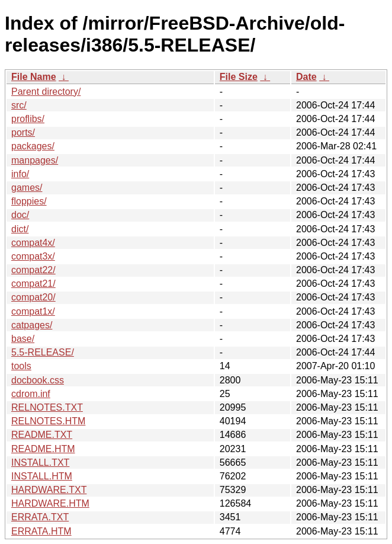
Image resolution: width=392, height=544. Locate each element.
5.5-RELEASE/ (43, 352)
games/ (27, 188)
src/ (19, 105)
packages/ (33, 146)
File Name (34, 77)
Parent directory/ (46, 92)
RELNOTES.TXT (47, 407)
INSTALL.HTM (42, 476)
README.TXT (42, 435)
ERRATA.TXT (40, 517)
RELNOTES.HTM (48, 421)
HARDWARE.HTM (50, 503)
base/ (23, 339)
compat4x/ (33, 243)
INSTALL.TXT (40, 463)
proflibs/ (28, 119)
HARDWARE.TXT (49, 490)
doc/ (20, 215)
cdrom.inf (31, 394)
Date (306, 77)
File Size (239, 77)
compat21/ (33, 284)
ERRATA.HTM (41, 531)
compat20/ (33, 297)
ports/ (23, 132)
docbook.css (38, 380)
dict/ (20, 229)
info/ (20, 174)
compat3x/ (33, 256)
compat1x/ (33, 311)
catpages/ (32, 325)
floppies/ (29, 201)
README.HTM (43, 449)
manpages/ (35, 160)
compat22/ (33, 270)
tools (21, 366)
